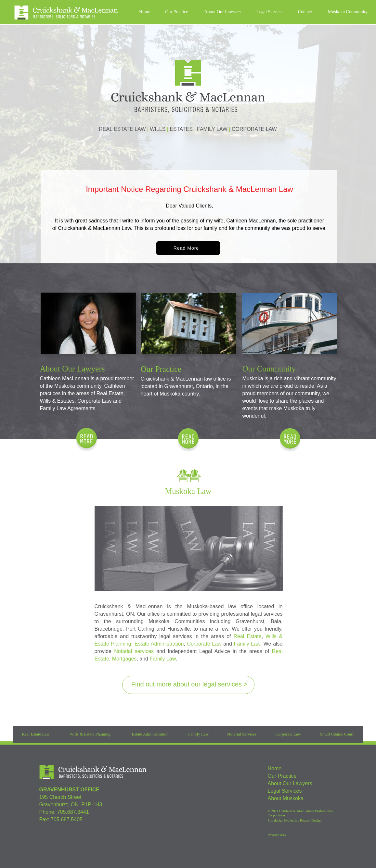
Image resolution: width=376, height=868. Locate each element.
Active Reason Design (305, 820)
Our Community (269, 369)
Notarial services (134, 651)
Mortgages (124, 659)
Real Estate (247, 636)
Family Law (247, 644)
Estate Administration (159, 644)
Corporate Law (205, 644)
